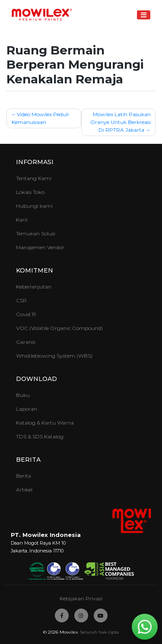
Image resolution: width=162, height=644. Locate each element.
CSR (21, 300)
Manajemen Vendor (40, 247)
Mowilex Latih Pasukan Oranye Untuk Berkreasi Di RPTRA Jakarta (121, 122)
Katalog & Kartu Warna (45, 423)
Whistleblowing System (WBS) (54, 356)
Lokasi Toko (30, 192)
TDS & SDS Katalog (40, 436)
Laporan (27, 409)
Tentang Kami (34, 178)
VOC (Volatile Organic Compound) (59, 328)
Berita (28, 460)
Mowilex (69, 632)
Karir (22, 220)
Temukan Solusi (36, 233)
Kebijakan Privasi (81, 598)
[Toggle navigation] (144, 15)
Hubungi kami (34, 206)
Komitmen (35, 270)
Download (37, 379)
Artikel (24, 490)
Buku (23, 395)
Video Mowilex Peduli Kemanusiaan (40, 118)
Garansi (26, 342)
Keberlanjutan (34, 287)
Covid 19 (26, 314)
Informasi (35, 162)
